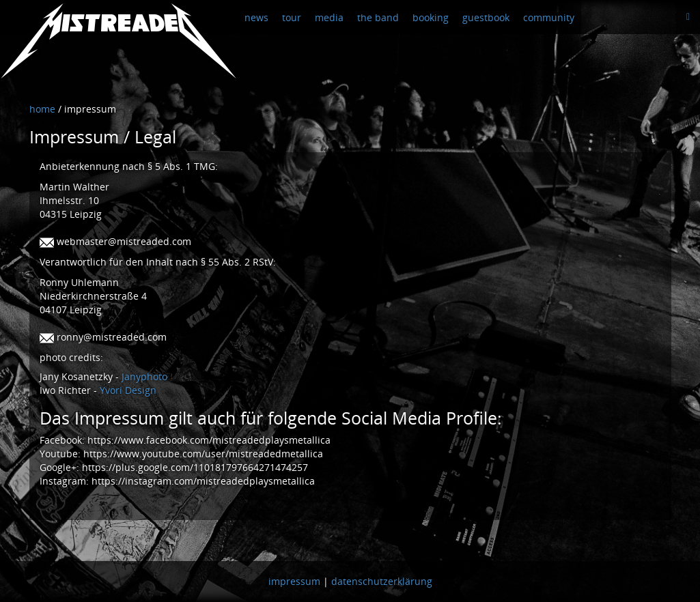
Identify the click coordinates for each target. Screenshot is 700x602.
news (256, 17)
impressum (294, 581)
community (549, 17)
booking (431, 17)
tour (292, 17)
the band (378, 17)
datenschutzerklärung (382, 581)
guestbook (486, 17)
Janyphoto (144, 376)
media (329, 17)
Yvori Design (128, 390)
